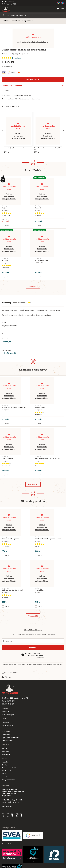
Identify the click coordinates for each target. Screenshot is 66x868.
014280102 (5, 712)
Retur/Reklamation (8, 780)
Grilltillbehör (6, 21)
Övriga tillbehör (27, 21)
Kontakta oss (6, 735)
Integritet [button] (5, 777)
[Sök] (33, 15)
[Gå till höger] (63, 130)
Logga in (5, 762)
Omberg (4, 748)
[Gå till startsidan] (6, 9)
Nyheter (4, 765)
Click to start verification (35, 655)
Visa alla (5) (33, 286)
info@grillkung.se (8, 715)
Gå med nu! (33, 648)
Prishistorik (7, 67)
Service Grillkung (8, 741)
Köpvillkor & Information (10, 738)
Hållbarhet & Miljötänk (10, 768)
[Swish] (33, 835)
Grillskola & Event (8, 771)
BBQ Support (6, 754)
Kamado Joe (16, 21)
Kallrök (4, 774)
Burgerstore (6, 751)
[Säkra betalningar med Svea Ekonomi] (12, 835)
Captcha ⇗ (41, 658)
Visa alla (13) (33, 616)
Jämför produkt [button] (9, 353)
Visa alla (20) (33, 484)
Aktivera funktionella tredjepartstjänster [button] (33, 42)
